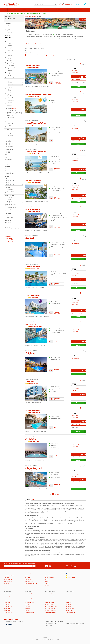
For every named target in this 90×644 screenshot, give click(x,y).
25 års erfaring (44, 13)
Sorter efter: (70, 59)
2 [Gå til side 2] (53, 494)
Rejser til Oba (7, 608)
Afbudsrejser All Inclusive (50, 613)
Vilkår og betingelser (8, 581)
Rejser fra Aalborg (28, 598)
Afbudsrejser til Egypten (50, 608)
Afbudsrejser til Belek (50, 600)
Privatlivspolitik (49, 575)
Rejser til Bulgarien (8, 596)
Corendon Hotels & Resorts (30, 583)
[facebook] (47, 566)
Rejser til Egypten (8, 611)
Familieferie (47, 10)
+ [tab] (74, 68)
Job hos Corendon (8, 579)
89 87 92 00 (71, 567)
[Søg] (56, 4)
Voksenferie (27, 606)
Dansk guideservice (21, 13)
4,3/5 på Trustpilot (11, 13)
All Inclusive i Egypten (29, 602)
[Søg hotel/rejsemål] (45, 4)
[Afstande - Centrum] (14, 184)
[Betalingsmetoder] (9, 625)
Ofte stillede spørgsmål (29, 573)
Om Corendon (7, 573)
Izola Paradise (69, 611)
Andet (29, 499)
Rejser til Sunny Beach (9, 606)
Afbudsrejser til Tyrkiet (50, 594)
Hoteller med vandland (30, 613)
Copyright (47, 579)
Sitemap (47, 583)
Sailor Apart (68, 606)
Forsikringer (7, 583)
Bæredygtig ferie (28, 579)
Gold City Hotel (69, 602)
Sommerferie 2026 (9, 240)
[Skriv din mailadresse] (18, 566)
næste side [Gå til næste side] (58, 494)
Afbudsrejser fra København (51, 606)
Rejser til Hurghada (8, 613)
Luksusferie (27, 604)
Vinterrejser (58, 10)
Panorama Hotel (69, 598)
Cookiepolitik (48, 573)
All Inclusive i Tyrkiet (29, 600)
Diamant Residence (70, 608)
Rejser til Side (7, 600)
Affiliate (47, 586)
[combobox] (45, 4)
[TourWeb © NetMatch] (45, 638)
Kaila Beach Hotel (69, 596)
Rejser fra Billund (28, 594)
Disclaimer (47, 581)
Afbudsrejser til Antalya (50, 598)
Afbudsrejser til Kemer (50, 602)
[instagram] (50, 566)
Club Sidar (68, 600)
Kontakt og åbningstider (9, 575)
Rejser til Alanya (7, 598)
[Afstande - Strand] (14, 180)
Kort (33, 499)
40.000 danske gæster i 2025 (33, 13)
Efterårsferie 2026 (9, 241)
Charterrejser (27, 608)
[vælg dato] (16, 82)
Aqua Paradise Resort (70, 613)
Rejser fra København (29, 596)
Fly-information (28, 575)
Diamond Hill (69, 604)
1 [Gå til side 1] (51, 494)
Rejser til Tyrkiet (7, 594)
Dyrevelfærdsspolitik (50, 577)
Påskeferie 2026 (9, 238)
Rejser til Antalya (8, 602)
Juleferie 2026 (8, 235)
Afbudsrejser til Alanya (50, 596)
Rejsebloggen (27, 577)
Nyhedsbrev (7, 577)
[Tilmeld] (34, 566)
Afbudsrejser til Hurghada (51, 611)
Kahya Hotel (68, 594)
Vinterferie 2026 (9, 237)
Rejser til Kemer (7, 604)
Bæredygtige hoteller (29, 581)
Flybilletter (79, 10)
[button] (14, 24)
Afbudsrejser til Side (49, 604)
